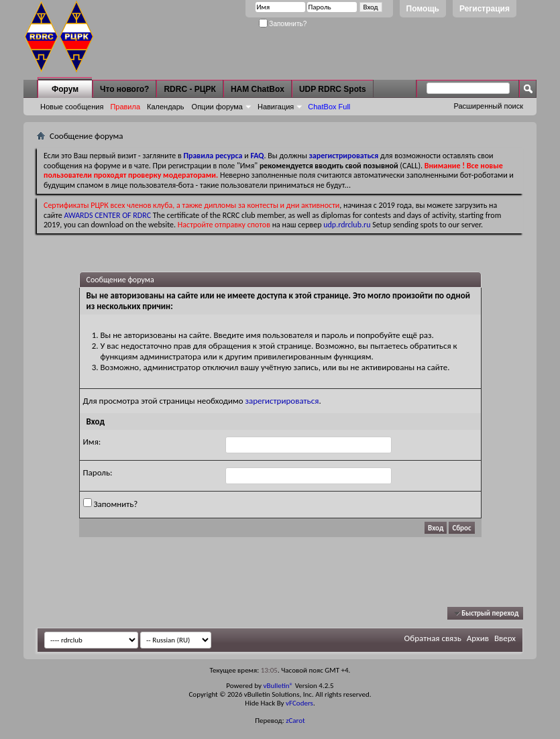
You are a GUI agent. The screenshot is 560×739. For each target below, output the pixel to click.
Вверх (505, 638)
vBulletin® (278, 686)
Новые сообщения (72, 107)
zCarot (295, 721)
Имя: (92, 442)
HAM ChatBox (258, 89)
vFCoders (299, 703)
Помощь (423, 9)
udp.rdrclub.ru (347, 225)
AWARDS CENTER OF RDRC (108, 215)
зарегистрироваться (282, 401)
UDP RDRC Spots (333, 89)
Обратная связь (433, 638)
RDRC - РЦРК (189, 89)
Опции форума (217, 107)
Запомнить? (283, 24)
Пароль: (98, 472)
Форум (65, 89)
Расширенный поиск (488, 106)
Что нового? (124, 89)
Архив (478, 638)
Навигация (276, 107)
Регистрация (485, 9)
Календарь (166, 107)
